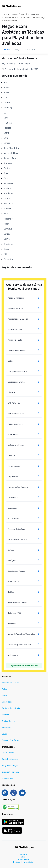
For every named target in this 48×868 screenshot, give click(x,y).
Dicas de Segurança (10, 772)
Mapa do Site (8, 778)
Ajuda (23, 857)
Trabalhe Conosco (10, 759)
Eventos (6, 715)
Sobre (7, 49)
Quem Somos (8, 753)
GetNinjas (7, 14)
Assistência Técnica (22, 14)
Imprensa (23, 854)
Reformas (6, 727)
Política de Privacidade (23, 862)
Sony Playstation (17, 17)
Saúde (5, 734)
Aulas (4, 689)
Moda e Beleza (8, 721)
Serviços (17, 49)
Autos (5, 695)
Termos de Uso (23, 859)
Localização (30, 49)
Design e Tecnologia (11, 708)
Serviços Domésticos (11, 740)
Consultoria (7, 702)
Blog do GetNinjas (10, 765)
